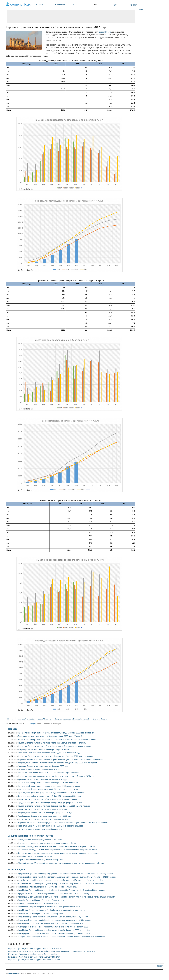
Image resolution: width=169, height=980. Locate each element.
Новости (45, 5)
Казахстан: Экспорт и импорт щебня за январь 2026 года (42, 809)
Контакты (134, 5)
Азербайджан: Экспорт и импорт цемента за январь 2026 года (45, 816)
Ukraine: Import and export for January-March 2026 (39, 903)
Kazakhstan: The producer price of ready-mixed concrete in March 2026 (47, 887)
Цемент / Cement (100, 719)
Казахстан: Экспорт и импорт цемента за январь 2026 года (43, 819)
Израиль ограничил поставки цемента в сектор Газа (40, 860)
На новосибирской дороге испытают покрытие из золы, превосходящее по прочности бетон (57, 850)
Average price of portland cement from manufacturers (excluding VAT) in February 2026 (54, 933)
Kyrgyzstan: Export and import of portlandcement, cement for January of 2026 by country (54, 920)
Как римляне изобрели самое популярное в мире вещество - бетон (47, 843)
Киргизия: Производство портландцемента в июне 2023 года (34, 960)
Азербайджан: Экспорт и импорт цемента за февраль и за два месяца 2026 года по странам (58, 763)
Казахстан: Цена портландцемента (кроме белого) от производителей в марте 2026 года (56, 776)
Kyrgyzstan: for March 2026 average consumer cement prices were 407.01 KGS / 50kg (54, 894)
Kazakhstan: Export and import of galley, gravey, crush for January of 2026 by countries (54, 930)
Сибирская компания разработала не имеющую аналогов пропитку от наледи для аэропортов (58, 853)
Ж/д (95, 5)
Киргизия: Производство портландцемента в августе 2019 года (35, 949)
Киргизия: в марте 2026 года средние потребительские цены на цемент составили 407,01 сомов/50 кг (62, 759)
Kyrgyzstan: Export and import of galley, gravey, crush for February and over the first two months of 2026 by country (65, 874)
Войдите (33, 724)
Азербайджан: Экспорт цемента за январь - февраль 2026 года (45, 813)
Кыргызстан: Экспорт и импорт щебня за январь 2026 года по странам (48, 783)
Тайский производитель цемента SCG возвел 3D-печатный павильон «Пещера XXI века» (56, 846)
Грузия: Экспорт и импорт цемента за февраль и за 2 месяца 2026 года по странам (54, 806)
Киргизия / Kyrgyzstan (26, 719)
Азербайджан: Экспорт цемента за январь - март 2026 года (44, 749)
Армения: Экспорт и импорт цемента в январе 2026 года (42, 779)
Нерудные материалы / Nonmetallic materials (72, 719)
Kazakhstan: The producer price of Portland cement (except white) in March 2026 (51, 910)
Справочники (63, 5)
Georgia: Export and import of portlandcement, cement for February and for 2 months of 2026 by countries (61, 937)
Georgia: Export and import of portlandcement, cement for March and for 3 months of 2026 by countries (60, 880)
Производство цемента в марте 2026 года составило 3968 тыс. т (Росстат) (50, 736)
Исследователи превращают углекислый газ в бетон (41, 840)
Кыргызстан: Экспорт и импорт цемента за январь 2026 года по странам (49, 786)
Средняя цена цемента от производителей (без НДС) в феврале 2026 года (50, 803)
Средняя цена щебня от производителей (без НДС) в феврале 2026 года (49, 796)
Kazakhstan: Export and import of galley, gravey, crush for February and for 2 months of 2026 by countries (61, 884)
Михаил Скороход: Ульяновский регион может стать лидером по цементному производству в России (61, 863)
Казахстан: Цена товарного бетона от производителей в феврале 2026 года (51, 826)
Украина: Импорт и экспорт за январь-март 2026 (39, 769)
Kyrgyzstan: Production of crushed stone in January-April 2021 (34, 954)
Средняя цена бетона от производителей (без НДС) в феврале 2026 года (50, 789)
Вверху (160, 966)
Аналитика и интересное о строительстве (31, 836)
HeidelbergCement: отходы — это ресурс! (36, 856)
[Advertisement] (71, 16)
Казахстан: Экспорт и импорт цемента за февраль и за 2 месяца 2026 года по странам (55, 756)
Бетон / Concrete (44, 719)
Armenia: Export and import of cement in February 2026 (41, 900)
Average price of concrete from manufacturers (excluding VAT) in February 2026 (51, 923)
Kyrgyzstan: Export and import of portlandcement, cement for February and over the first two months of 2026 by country (67, 877)
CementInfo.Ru (105, 32)
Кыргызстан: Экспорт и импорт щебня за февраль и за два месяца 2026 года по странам (56, 733)
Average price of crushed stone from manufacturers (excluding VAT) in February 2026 (53, 927)
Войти (141, 10)
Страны (82, 5)
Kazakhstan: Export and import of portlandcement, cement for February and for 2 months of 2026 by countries (63, 890)
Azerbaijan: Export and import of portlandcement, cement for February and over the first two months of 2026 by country (67, 897)
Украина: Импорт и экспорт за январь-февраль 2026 (41, 829)
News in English (17, 870)
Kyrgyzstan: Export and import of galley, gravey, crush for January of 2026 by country (53, 917)
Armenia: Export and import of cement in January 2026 (40, 913)
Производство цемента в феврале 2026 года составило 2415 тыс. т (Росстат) (51, 793)
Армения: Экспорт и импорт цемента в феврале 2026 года (43, 766)
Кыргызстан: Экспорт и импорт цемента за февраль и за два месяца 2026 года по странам (57, 740)
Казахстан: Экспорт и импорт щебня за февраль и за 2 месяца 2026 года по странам (55, 746)
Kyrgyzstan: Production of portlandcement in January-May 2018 (34, 957)
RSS (115, 5)
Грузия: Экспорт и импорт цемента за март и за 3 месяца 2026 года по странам (52, 743)
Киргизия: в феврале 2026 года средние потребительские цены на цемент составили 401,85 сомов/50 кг (63, 823)
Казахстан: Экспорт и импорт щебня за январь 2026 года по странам (48, 799)
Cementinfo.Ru (14, 973)
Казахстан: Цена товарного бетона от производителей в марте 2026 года (49, 753)
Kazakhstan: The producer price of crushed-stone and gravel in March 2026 (49, 907)
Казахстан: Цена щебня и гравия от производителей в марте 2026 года (49, 773)
